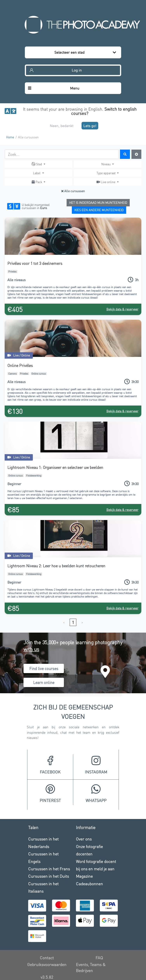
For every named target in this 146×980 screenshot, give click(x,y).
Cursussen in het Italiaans (43, 887)
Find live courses (44, 668)
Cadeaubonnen (89, 884)
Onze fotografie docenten (89, 850)
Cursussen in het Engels (43, 857)
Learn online (44, 682)
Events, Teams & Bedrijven (91, 967)
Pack (37, 182)
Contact (47, 958)
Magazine (84, 876)
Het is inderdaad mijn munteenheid (98, 203)
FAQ (99, 958)
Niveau (106, 164)
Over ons (84, 839)
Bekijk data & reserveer (122, 309)
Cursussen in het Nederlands (43, 843)
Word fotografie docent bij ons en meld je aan (96, 865)
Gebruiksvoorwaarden (47, 964)
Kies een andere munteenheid (99, 210)
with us (31, 649)
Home (10, 137)
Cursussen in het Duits (49, 876)
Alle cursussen (73, 191)
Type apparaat (106, 173)
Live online (106, 182)
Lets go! (90, 126)
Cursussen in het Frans (49, 869)
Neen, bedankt (62, 126)
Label (37, 173)
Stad (37, 164)
